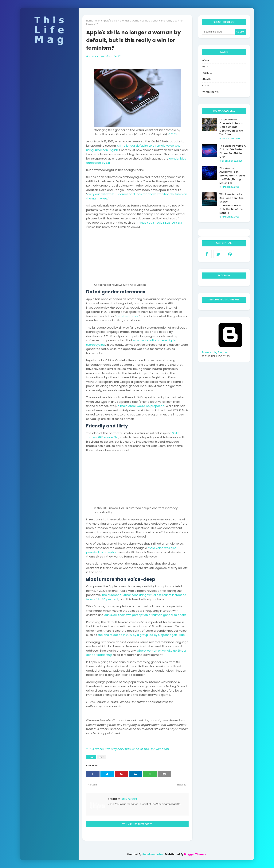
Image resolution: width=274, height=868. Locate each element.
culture (207, 73)
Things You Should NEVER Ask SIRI (160, 223)
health (207, 79)
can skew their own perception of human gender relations (145, 615)
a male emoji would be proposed (141, 406)
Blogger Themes (195, 854)
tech (98, 21)
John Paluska (97, 56)
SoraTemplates (153, 854)
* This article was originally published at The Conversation (128, 749)
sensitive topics (127, 316)
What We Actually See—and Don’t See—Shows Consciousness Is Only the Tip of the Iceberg (233, 204)
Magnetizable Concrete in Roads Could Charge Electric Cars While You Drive (231, 127)
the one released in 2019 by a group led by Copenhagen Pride (141, 635)
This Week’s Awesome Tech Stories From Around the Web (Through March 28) (232, 176)
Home (90, 21)
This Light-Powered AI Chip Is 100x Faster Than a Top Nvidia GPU (233, 151)
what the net (211, 92)
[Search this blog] (219, 32)
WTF (206, 67)
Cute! (206, 60)
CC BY (173, 134)
